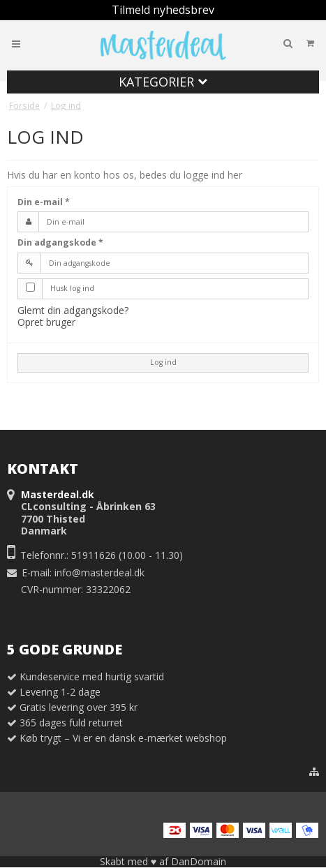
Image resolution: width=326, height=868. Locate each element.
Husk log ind (72, 288)
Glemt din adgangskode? (73, 310)
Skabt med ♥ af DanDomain (163, 861)
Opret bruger (46, 322)
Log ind (163, 362)
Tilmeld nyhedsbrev (163, 10)
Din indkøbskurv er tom (264, 43)
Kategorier (163, 82)
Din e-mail (44, 202)
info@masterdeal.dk (99, 573)
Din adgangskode (60, 242)
